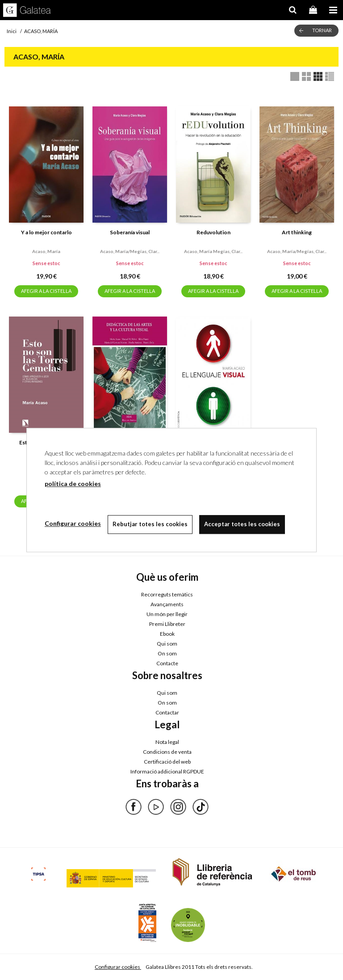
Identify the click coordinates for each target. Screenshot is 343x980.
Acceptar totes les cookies (242, 524)
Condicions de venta (167, 752)
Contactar (167, 712)
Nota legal (167, 742)
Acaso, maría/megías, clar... (130, 251)
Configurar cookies (118, 967)
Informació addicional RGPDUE (167, 771)
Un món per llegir (167, 614)
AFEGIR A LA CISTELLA (46, 291)
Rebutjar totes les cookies (150, 524)
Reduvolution (213, 232)
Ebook (167, 634)
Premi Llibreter (167, 624)
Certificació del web (167, 762)
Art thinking (297, 232)
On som (167, 653)
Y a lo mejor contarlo (46, 232)
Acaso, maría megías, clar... (213, 251)
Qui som (167, 644)
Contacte (167, 663)
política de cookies (73, 484)
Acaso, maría (46, 251)
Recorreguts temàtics (167, 594)
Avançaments (167, 604)
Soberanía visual (130, 232)
